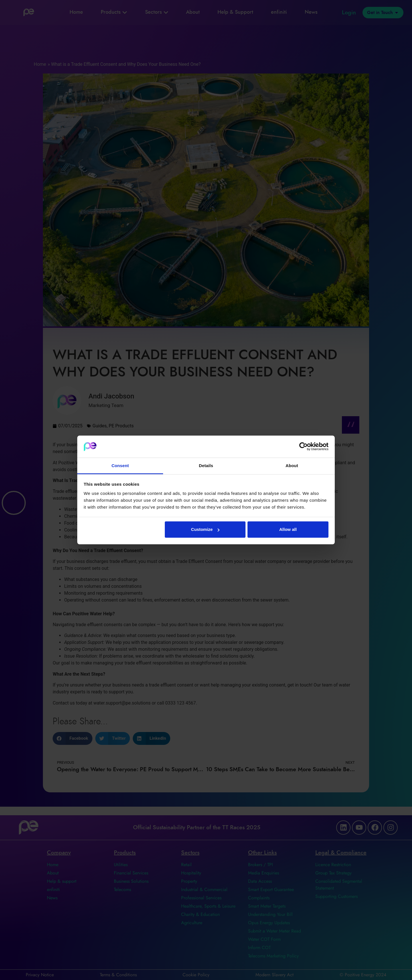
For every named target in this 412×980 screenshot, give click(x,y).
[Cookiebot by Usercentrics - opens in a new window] (303, 447)
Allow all (288, 529)
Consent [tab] (120, 466)
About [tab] (292, 466)
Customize (205, 529)
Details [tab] (206, 466)
